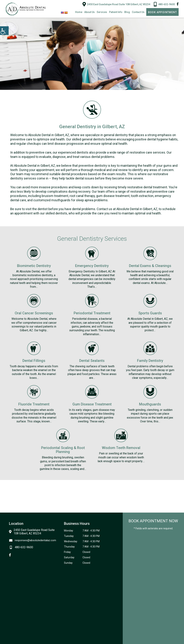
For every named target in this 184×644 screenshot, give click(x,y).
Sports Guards (150, 313)
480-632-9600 (164, 4)
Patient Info (116, 12)
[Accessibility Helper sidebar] (4, 31)
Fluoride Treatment (34, 404)
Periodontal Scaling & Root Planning (63, 450)
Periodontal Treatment (92, 313)
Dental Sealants (92, 361)
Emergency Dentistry (92, 266)
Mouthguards (150, 404)
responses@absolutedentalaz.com (33, 540)
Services (102, 12)
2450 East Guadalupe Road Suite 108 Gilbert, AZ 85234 (116, 4)
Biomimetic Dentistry (34, 266)
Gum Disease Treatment (92, 404)
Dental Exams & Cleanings (150, 266)
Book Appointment (162, 12)
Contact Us (138, 12)
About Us (89, 12)
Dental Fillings (34, 361)
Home (79, 12)
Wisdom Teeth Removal (121, 448)
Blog (127, 12)
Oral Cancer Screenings (34, 313)
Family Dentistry (150, 361)
